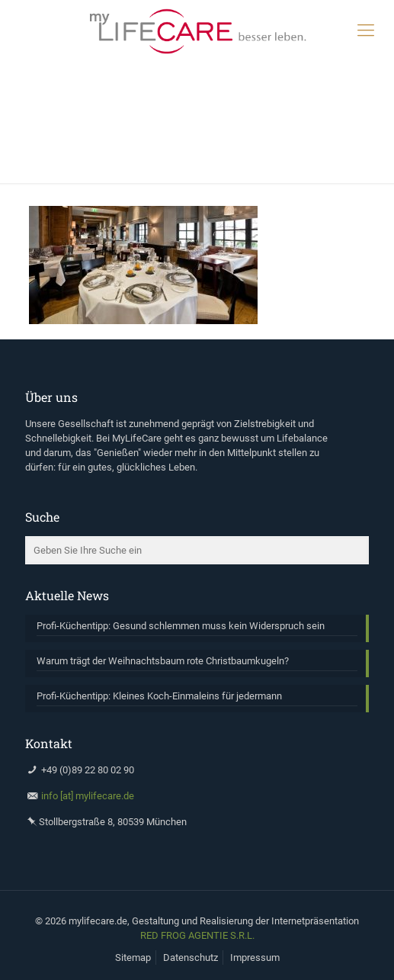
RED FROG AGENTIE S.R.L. (197, 935)
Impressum (255, 958)
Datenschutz (191, 958)
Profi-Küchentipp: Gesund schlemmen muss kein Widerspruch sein (181, 626)
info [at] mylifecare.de (88, 796)
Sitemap (133, 958)
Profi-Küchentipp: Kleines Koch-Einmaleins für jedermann (159, 696)
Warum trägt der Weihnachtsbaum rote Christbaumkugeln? (163, 661)
